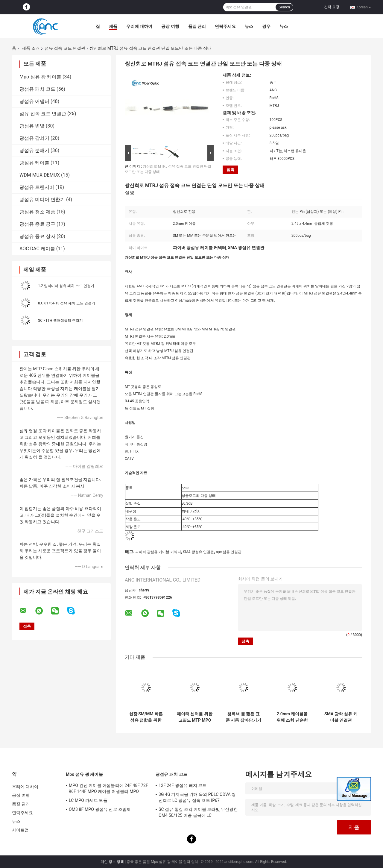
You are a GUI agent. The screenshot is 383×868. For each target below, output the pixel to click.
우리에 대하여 (139, 26)
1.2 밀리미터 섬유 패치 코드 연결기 (66, 286)
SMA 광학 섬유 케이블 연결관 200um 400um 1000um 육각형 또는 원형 (341, 717)
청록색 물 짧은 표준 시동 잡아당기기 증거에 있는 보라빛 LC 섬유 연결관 (243, 717)
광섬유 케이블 (34, 163)
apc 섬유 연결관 (229, 552)
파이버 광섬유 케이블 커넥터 (158, 552)
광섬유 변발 (32, 126)
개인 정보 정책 (112, 862)
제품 (113, 26)
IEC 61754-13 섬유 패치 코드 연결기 (67, 303)
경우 (266, 26)
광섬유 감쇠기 (34, 138)
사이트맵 (20, 830)
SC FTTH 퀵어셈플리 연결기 (60, 321)
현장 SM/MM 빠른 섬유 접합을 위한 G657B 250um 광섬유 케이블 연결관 (146, 717)
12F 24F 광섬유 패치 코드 (183, 785)
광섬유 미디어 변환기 (42, 199)
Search (284, 7)
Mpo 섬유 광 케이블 (40, 77)
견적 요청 (332, 7)
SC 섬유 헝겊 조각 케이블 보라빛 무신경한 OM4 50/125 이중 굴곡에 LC (198, 812)
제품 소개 (31, 48)
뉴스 (249, 26)
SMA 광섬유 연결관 (198, 552)
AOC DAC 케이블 (37, 249)
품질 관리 (197, 26)
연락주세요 (225, 26)
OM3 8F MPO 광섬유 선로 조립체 (100, 809)
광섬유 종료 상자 (37, 236)
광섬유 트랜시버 (37, 187)
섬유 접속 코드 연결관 (65, 48)
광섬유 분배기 (34, 150)
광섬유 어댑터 (34, 101)
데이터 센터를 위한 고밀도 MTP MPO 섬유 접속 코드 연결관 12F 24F (195, 717)
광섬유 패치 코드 (37, 89)
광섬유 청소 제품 (37, 212)
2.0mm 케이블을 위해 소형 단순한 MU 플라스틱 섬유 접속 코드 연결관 (292, 717)
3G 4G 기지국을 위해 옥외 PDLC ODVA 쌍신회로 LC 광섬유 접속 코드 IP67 (197, 797)
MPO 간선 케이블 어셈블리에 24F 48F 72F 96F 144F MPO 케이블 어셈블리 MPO (108, 788)
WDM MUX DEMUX (40, 175)
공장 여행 (170, 26)
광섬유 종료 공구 (37, 224)
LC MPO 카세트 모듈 (88, 800)
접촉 (230, 170)
